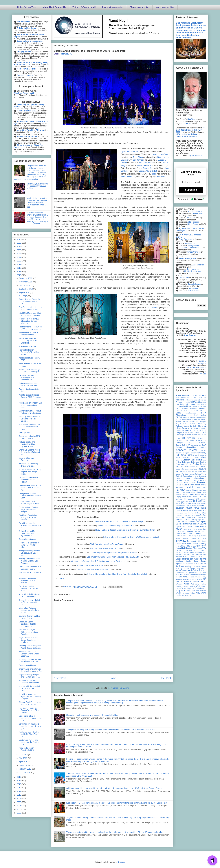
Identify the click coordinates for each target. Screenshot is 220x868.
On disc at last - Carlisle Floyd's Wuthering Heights (28, 510)
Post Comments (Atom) (118, 688)
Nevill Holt (202, 510)
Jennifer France (146, 163)
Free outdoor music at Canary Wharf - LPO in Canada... (29, 710)
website (179, 586)
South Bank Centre (196, 561)
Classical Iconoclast (202, 362)
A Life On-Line (182, 395)
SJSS (185, 557)
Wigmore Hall (183, 590)
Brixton (185, 422)
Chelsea (179, 441)
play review (202, 536)
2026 (19, 239)
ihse (205, 488)
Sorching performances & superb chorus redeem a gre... (30, 726)
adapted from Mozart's (113, 557)
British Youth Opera (183, 419)
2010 (19, 795)
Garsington (187, 476)
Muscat (194, 506)
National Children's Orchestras (26, 459)
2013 (19, 784)
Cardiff (195, 435)
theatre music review (198, 575)
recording (203, 544)
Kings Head (185, 492)
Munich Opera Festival (183, 506)
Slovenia (192, 557)
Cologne (179, 447)
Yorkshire (188, 595)
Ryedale (179, 550)
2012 (19, 788)
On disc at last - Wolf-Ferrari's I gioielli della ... (30, 503)
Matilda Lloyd (193, 291)
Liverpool (191, 499)
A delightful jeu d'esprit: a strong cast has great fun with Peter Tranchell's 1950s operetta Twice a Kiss (111, 730)
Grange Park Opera (186, 483)
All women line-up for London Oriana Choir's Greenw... (29, 654)
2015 (19, 777)
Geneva (196, 476)
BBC (186, 411)
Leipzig (179, 497)
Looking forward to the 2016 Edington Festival (30, 568)
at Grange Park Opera (115, 526)
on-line (188, 522)
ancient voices (200, 400)
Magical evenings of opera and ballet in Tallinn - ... (29, 676)
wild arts (195, 591)
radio (195, 541)
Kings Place (196, 492)
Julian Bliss (193, 288)
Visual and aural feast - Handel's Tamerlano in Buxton (29, 581)
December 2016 (26, 278)
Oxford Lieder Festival (191, 531)
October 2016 (25, 286)
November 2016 (26, 282)
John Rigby (138, 157)
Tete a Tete (198, 570)
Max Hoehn (190, 218)
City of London (194, 443)
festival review (187, 472)
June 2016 (24, 755)
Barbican (187, 406)
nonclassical (196, 515)
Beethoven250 (191, 413)
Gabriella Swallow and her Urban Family (29, 617)
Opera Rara (194, 526)
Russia (199, 548)
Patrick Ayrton (193, 269)
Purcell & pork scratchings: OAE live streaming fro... (30, 371)
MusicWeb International (196, 367)
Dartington (186, 458)
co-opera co (196, 445)
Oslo (204, 529)
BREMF (179, 417)
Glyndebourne (200, 478)
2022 (19, 254)
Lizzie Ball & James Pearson (190, 248)
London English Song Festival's (113, 553)
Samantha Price (144, 165)
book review (200, 415)
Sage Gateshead (200, 550)
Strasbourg (189, 566)
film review (199, 472)
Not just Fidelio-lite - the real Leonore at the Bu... (30, 595)
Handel (189, 487)
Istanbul (195, 490)
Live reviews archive (113, 7)
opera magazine (199, 524)
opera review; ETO (190, 529)
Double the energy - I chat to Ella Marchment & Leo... (29, 602)
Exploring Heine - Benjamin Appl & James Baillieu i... (30, 647)
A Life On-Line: (196, 395)
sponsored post (191, 564)
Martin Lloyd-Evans (161, 154)
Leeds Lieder (201, 495)
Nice (186, 515)
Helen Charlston (198, 213)
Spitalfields (180, 564)
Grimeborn (202, 483)
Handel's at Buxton (91, 565)
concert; (203, 450)
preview (181, 541)
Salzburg (179, 552)
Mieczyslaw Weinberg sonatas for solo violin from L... (29, 610)
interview (180, 490)
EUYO (178, 469)
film (193, 472)
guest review (201, 485)
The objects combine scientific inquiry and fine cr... (30, 525)
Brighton (186, 417)
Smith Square (201, 557)
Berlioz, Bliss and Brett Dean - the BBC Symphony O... (28, 533)
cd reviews (202, 438)
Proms (190, 541)
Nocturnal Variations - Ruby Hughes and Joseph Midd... (30, 472)
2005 (19, 813)
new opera (180, 513)
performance (201, 534)
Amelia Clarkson (194, 252)
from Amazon (190, 335)
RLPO (198, 546)
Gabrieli (179, 476)
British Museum (201, 417)
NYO (204, 520)
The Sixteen (185, 575)
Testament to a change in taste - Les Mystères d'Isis (29, 545)
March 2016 (24, 765)
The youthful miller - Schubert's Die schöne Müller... (29, 352)
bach (178, 404)
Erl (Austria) (185, 467)
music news (192, 508)
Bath (178, 408)
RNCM (204, 546)
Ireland (188, 490)
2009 (19, 798)
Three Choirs (195, 577)
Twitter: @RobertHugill (84, 7)
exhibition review (187, 469)
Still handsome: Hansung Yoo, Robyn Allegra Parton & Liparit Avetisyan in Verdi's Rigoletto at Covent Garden (114, 788)
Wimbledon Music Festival (186, 593)
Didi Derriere (153, 307)
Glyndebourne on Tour (184, 481)
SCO (204, 552)
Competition (191, 447)
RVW (204, 548)
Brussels (192, 422)
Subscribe (191, 190)
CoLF (204, 445)
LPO (195, 501)
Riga (194, 546)
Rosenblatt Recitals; (184, 548)
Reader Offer (181, 544)
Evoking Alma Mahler (27, 665)
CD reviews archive (139, 7)
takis (154, 174)
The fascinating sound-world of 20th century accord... (30, 328)
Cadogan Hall (200, 433)
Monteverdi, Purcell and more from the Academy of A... (29, 742)
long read (189, 501)
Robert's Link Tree (27, 7)
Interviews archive (165, 7)
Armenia (187, 402)
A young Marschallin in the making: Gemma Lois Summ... (29, 561)
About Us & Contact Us (54, 7)
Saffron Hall (188, 550)
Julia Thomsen (193, 222)
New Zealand (196, 513)
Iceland (198, 488)
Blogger (121, 862)
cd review (189, 438)
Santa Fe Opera (196, 552)
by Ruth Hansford (190, 430)
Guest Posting (188, 485)
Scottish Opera (190, 554)
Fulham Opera (201, 474)
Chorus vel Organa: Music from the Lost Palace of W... (29, 452)
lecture (185, 495)
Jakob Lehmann (194, 284)
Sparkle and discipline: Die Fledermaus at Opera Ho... (29, 427)
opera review (66, 54)
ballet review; (201, 404)
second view (201, 554)
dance (178, 458)
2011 (19, 791)
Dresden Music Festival (193, 460)
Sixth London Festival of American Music (28, 334)
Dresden (179, 460)
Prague (193, 538)
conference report (183, 453)
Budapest (203, 422)
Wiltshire (203, 591)
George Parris (193, 246)
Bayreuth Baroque (189, 408)
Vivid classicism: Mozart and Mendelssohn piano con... (30, 405)
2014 (19, 781)
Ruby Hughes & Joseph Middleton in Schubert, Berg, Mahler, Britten (125, 530)
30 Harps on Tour (26, 433)
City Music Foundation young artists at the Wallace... (28, 518)
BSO (197, 422)
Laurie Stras (183, 278)
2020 (19, 261)
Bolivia (190, 415)
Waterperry (195, 584)
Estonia (193, 467)
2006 (19, 809)
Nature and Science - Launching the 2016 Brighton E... (28, 341)
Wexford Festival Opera (197, 588)
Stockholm (180, 566)
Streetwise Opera (200, 566)
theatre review (182, 577)
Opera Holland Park (130, 151)
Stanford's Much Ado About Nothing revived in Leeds (30, 412)
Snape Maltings (182, 559)
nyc (200, 520)
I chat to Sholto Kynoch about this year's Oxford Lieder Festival (131, 537)
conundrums (194, 453)
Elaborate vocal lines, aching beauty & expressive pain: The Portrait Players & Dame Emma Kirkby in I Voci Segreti (117, 803)
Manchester (186, 503)
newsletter (180, 515)
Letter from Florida (190, 497)
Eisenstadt (180, 464)
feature (196, 469)
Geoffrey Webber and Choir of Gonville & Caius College (118, 521)
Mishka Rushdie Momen (194, 271)
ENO (178, 466)
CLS (183, 445)
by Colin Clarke (196, 426)
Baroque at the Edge (199, 406)
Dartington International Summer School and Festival (28, 480)
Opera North (182, 526)
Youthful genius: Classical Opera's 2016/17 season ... (30, 397)
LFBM (200, 497)
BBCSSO (203, 411)
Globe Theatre (183, 478)
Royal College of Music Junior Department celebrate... (28, 640)
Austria (198, 402)
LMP (198, 499)
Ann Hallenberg (198, 265)
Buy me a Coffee (195, 155)
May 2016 (23, 758)
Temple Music (187, 570)
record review (192, 544)
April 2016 (23, 762)
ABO (178, 398)
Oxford (179, 531)
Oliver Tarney (193, 224)
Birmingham (181, 415)
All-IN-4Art (189, 400)
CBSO (201, 435)
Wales (186, 584)
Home (61, 578)
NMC (189, 515)
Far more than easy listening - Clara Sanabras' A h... (27, 378)
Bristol (193, 417)
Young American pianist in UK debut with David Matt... (29, 553)
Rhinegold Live (187, 546)
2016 (19, 275)
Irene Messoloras (195, 211)
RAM (200, 541)
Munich (204, 503)
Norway (194, 520)
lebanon (179, 495)
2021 (19, 257)
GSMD (179, 485)
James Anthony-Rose (187, 258)
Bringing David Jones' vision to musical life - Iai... (30, 703)
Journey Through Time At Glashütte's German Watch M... (29, 321)
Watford (203, 584)
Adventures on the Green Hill (193, 398)
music (199, 506)
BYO (185, 433)
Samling (186, 552)
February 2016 (25, 769)
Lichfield (179, 499)
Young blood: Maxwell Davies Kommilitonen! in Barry (30, 496)
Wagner (179, 584)
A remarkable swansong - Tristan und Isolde (29, 465)
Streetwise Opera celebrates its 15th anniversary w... (27, 624)
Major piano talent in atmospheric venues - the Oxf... (30, 718)
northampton (202, 518)
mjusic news (196, 503)
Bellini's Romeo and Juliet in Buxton (92, 570)
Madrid (178, 503)
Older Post (165, 678)
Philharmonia (181, 536)
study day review (182, 568)
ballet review (190, 404)
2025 (19, 243)
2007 (19, 806)
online (193, 522)
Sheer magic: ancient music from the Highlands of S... (30, 670)
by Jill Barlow (193, 428)
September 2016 (26, 289)
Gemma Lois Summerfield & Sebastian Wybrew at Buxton (97, 561)
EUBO (204, 466)
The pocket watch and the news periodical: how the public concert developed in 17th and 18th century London (115, 832)
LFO (204, 497)
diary (204, 457)
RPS (195, 548)
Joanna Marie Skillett (148, 171)
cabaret (191, 433)
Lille (185, 499)
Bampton (179, 406)
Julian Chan (190, 243)
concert (203, 447)
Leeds (191, 495)
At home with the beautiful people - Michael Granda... (29, 689)
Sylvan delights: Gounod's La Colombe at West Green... (29, 302)
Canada (188, 435)
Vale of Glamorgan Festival (188, 581)
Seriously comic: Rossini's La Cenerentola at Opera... (29, 419)
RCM (204, 541)
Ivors (204, 490)
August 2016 (25, 293)
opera (204, 522)
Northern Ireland (183, 520)
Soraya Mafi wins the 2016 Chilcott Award (29, 437)
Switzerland (202, 568)
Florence (192, 474)
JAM (178, 492)
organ (200, 529)
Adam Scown (161, 177)
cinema (186, 443)
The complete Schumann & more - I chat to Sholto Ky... (30, 488)
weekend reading (189, 586)
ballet (182, 404)
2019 (19, 264)
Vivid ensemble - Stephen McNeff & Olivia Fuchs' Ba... (29, 734)
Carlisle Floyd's (106, 548)
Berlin (204, 413)
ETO (198, 466)
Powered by (191, 199)
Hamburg (179, 487)
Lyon (204, 501)
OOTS (198, 522)
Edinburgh (186, 462)
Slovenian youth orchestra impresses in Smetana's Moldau (92, 715)
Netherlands (193, 510)
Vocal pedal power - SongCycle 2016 (27, 749)
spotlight (202, 564)
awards (204, 402)
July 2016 (23, 296)
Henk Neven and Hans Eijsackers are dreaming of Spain (30, 696)
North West (191, 517)
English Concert (199, 464)
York (183, 595)
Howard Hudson (128, 177)
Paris (191, 534)
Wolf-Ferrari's (107, 544)
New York (187, 513)
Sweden (193, 568)
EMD (186, 464)
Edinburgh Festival (199, 462)
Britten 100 (196, 419)
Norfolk (203, 515)
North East (181, 517)
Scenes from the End (27, 346)
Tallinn (178, 570)
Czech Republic (200, 455)
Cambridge (180, 435)
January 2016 (25, 773)
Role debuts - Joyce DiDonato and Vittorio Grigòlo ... (28, 632)
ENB (191, 464)
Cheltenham (189, 441)
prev (204, 538)
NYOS (178, 522)
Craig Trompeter (185, 239)
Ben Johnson (138, 160)
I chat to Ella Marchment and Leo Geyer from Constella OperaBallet (117, 574)
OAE (182, 522)
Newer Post (60, 678)
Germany (203, 476)
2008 (19, 802)
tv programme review (189, 579)
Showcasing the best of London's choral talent (29, 682)
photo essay (191, 536)
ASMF (193, 402)
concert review (187, 450)
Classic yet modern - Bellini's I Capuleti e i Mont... (28, 589)
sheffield (179, 557)
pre (199, 538)
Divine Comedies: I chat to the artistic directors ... (29, 384)
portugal (186, 538)
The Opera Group (191, 573)
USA (204, 579)
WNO (198, 593)
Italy (200, 490)
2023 (19, 250)
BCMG (178, 413)
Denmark (195, 458)
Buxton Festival (196, 424)
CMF (188, 445)
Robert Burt (148, 168)
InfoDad (203, 374)
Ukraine (200, 579)
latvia (204, 492)
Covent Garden (187, 455)
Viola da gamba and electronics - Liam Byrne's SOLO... (27, 444)
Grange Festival (199, 481)
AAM (204, 395)
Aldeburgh (180, 400)
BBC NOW (193, 411)
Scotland (180, 554)
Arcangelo (180, 402)
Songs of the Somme (27, 539)
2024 (19, 246)
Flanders (185, 474)
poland (178, 538)
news (203, 513)
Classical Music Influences (187, 136)
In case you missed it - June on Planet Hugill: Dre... (30, 661)
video (203, 581)
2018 (19, 268)
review (178, 546)
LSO (200, 501)
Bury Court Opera (182, 424)
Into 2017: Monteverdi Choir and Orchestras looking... (30, 314)
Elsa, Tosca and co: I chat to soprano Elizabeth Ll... (30, 308)
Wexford (185, 588)
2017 (19, 272)
